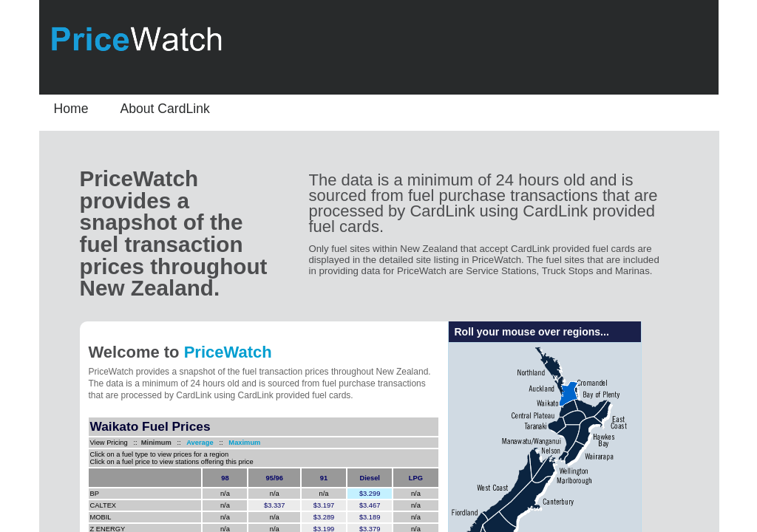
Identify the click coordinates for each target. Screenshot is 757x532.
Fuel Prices (157, 426)
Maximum (244, 443)
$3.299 (370, 494)
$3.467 (370, 505)
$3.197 (324, 505)
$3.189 (370, 517)
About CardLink (165, 109)
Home (71, 109)
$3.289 (324, 517)
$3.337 (275, 505)
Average (197, 443)
